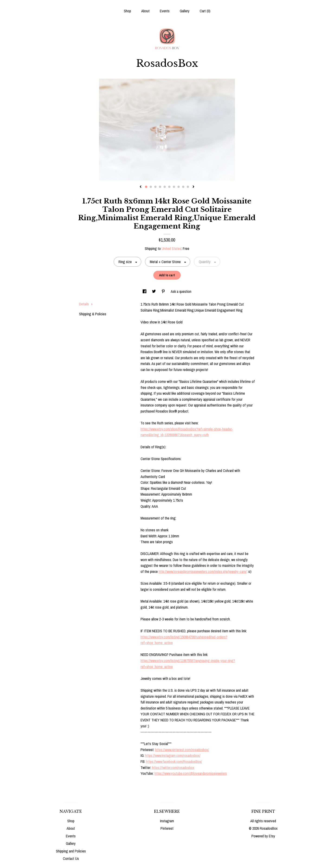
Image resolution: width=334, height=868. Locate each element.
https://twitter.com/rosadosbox (173, 768)
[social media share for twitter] (154, 291)
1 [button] (146, 187)
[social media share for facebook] (145, 291)
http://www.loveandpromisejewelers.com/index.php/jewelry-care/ (203, 571)
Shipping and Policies (71, 851)
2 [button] (151, 187)
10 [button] (188, 187)
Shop (127, 11)
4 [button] (160, 187)
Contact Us (71, 858)
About (145, 11)
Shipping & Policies (93, 314)
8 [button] (179, 187)
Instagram (167, 821)
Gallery (185, 11)
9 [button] (183, 187)
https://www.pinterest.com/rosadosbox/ (182, 750)
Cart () (205, 11)
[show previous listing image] (141, 187)
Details (86, 304)
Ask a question (181, 291)
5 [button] (165, 187)
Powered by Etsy (263, 836)
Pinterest (167, 828)
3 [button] (155, 187)
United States (171, 248)
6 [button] (169, 187)
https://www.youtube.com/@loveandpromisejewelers (191, 773)
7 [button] (174, 187)
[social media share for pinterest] (164, 291)
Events (165, 11)
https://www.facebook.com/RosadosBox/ (174, 762)
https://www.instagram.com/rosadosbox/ (173, 755)
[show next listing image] (193, 187)
